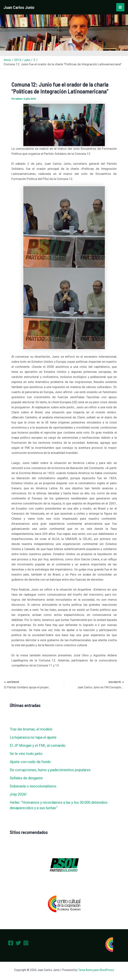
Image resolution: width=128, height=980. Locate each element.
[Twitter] (18, 943)
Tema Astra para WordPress (96, 970)
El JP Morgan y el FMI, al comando (38, 745)
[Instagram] (26, 943)
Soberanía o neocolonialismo (33, 786)
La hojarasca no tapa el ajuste (33, 737)
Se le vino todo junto (26, 754)
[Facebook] (11, 943)
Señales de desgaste (26, 778)
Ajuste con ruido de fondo (30, 762)
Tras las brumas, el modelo (31, 729)
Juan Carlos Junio (20, 7)
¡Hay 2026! (18, 794)
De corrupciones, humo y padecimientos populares (50, 770)
